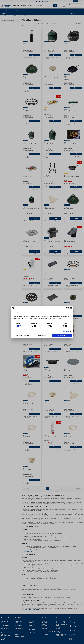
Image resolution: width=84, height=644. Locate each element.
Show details (66, 331)
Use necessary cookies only (22, 335)
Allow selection (42, 335)
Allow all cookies (62, 335)
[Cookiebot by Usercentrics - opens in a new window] (66, 308)
